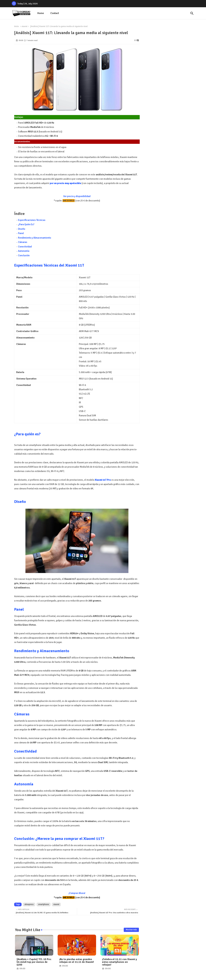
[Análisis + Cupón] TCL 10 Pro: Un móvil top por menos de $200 (34, 962)
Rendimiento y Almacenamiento (35, 238)
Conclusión (24, 255)
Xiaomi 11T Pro (103, 480)
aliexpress (29, 904)
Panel (21, 233)
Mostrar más (131, 930)
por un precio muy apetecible (65, 183)
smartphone (44, 904)
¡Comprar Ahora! (77, 893)
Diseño (22, 229)
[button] (192, 13)
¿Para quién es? (27, 434)
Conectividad (25, 247)
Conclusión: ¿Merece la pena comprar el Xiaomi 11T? (59, 839)
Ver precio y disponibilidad (77, 196)
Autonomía (24, 251)
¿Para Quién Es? (26, 224)
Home (41, 13)
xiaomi (24, 26)
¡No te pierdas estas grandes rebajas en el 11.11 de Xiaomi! (77, 961)
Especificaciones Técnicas (32, 220)
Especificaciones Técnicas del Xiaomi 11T (49, 265)
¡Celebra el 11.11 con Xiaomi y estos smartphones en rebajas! (119, 962)
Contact (55, 13)
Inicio (16, 26)
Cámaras (23, 242)
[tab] (41, 13)
